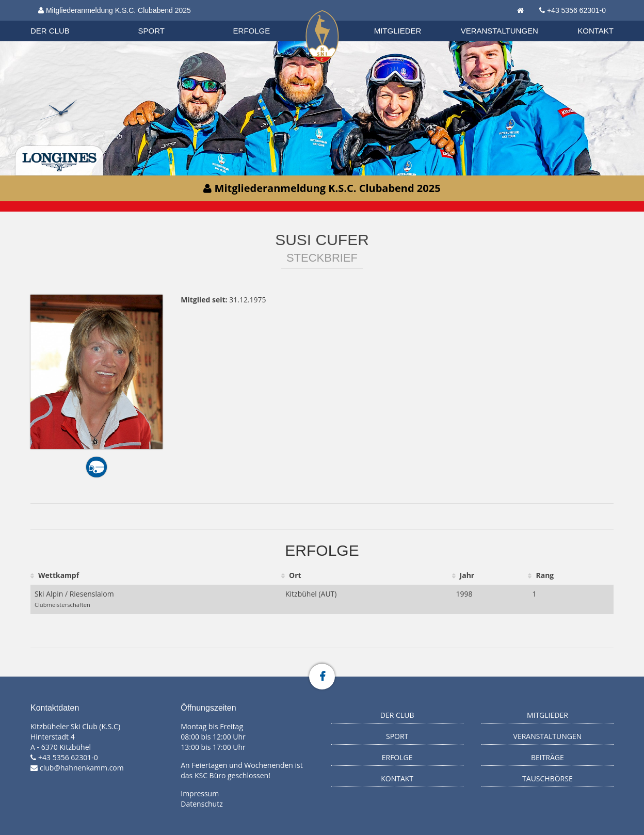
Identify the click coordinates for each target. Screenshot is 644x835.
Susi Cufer (322, 240)
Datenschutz (202, 804)
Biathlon (59, 20)
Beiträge (548, 757)
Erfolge (252, 31)
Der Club (50, 31)
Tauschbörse (548, 778)
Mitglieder (398, 31)
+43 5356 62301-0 (576, 10)
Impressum (200, 793)
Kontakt (595, 31)
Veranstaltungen (500, 31)
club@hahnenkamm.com (82, 768)
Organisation (60, 20)
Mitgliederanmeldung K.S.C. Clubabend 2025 (115, 10)
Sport (151, 31)
